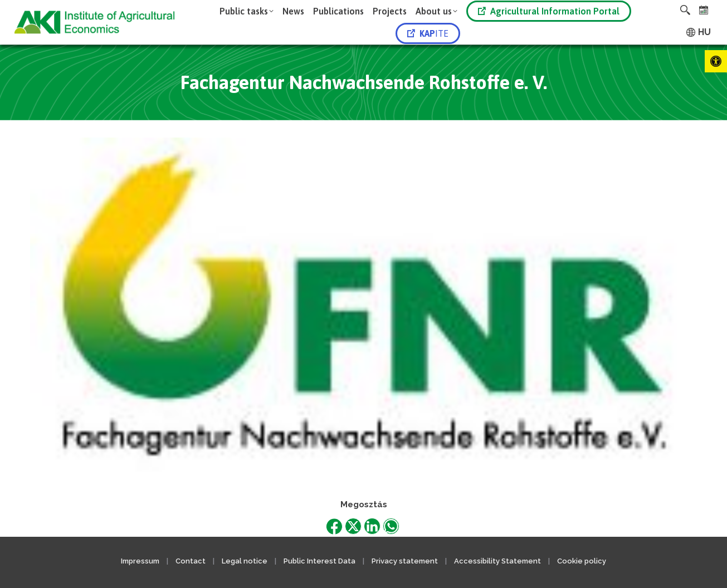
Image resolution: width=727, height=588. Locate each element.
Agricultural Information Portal (549, 11)
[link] (716, 61)
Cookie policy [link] (582, 561)
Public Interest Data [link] (319, 561)
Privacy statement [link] (405, 561)
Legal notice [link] (245, 561)
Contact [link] (191, 561)
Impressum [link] (140, 561)
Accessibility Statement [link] (497, 561)
